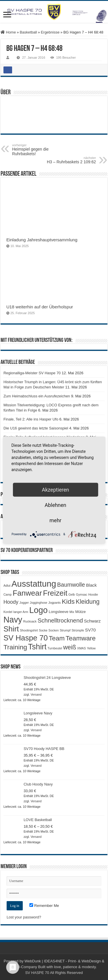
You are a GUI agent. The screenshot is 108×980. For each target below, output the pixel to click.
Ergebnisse (50, 32)
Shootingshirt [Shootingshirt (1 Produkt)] (29, 630)
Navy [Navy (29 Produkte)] (13, 620)
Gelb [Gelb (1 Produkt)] (72, 594)
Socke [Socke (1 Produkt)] (43, 630)
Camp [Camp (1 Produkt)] (7, 594)
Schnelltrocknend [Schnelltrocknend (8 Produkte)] (60, 620)
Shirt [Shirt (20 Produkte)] (11, 629)
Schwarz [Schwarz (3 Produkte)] (92, 621)
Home (8, 32)
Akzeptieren (55, 489)
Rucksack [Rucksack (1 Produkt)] (30, 621)
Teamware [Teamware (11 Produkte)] (81, 638)
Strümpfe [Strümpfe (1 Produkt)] (78, 630)
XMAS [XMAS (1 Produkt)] (82, 648)
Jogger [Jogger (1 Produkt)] (24, 603)
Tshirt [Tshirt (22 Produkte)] (37, 647)
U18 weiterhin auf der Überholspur (40, 307)
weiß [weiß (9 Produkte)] (70, 647)
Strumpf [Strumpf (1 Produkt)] (65, 630)
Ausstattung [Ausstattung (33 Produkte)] (34, 584)
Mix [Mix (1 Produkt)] (72, 612)
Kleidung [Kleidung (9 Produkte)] (88, 602)
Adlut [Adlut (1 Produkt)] (7, 586)
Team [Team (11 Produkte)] (57, 638)
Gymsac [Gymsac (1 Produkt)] (82, 594)
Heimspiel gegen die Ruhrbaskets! (42, 150)
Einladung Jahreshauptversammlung (42, 240)
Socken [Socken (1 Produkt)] (54, 630)
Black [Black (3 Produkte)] (91, 585)
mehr (55, 520)
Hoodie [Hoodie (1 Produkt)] (93, 594)
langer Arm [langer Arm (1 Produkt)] (21, 612)
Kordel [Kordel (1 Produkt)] (8, 612)
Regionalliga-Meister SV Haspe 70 (32, 373)
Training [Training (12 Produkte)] (15, 647)
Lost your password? (24, 917)
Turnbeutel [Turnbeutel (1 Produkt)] (55, 648)
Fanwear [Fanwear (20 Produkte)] (27, 593)
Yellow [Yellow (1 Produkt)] (91, 648)
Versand (36, 695)
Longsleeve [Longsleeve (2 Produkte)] (58, 612)
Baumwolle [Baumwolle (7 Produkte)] (71, 585)
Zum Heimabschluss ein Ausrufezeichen (37, 396)
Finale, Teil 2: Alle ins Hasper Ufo (31, 419)
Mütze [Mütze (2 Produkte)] (80, 612)
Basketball (28, 32)
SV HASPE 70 (37, 973)
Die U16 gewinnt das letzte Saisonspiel (36, 428)
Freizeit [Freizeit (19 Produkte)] (55, 593)
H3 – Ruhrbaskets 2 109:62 (66, 160)
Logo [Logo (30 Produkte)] (38, 610)
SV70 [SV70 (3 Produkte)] (90, 630)
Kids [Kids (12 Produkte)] (68, 601)
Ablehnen (55, 505)
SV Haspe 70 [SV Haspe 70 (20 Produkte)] (26, 638)
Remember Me (44, 906)
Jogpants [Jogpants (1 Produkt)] (55, 603)
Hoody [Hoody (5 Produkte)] (11, 602)
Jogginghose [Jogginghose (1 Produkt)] (39, 603)
